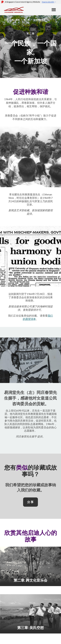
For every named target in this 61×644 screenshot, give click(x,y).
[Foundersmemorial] (14, 9)
